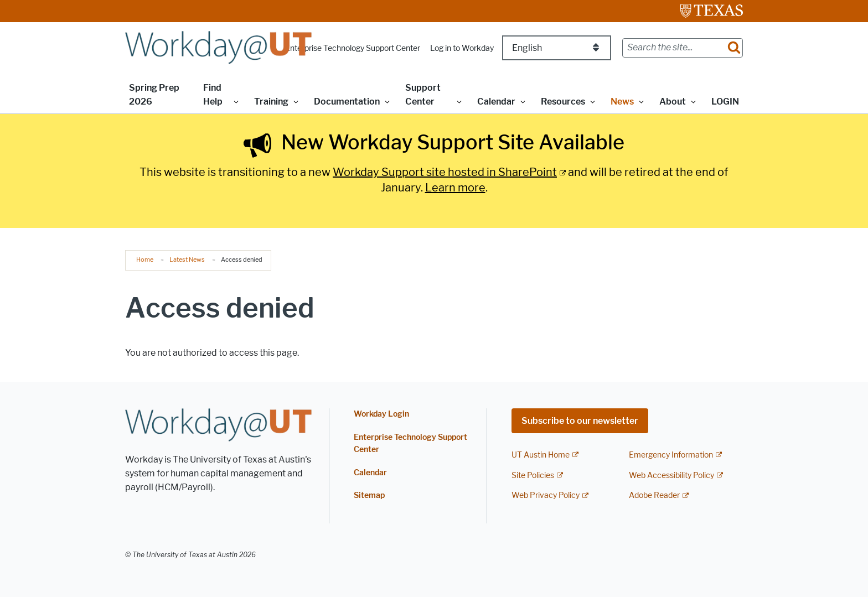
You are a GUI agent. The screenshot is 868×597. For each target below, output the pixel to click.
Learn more (455, 188)
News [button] (622, 102)
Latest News (187, 259)
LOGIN (725, 102)
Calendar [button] (496, 102)
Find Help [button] (213, 95)
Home (145, 259)
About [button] (673, 102)
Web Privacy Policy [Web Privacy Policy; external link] (546, 495)
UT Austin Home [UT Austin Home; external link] (541, 455)
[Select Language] (557, 48)
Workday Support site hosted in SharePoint (445, 172)
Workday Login (381, 414)
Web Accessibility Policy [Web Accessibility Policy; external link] (671, 476)
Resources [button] (563, 102)
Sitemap (369, 495)
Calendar (370, 473)
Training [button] (271, 102)
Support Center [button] (423, 95)
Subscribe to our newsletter (580, 421)
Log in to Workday (462, 48)
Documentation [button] (347, 102)
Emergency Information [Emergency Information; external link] (671, 455)
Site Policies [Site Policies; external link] (533, 476)
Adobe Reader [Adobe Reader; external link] (654, 495)
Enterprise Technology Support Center (353, 48)
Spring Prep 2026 (154, 95)
